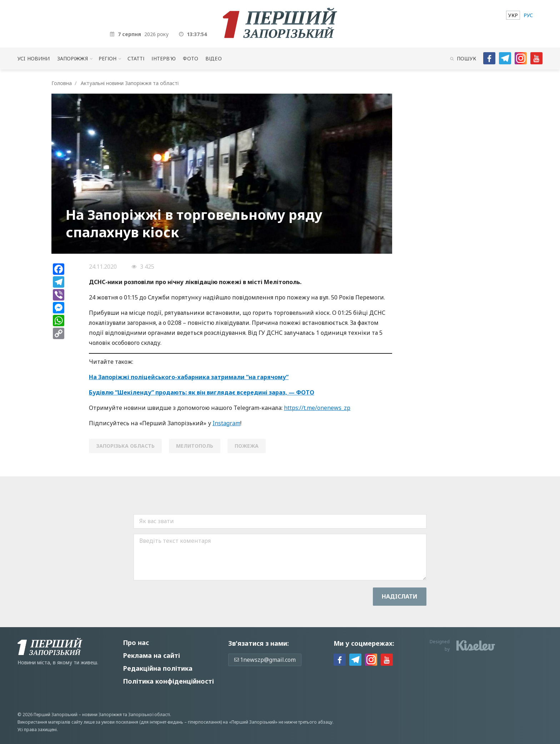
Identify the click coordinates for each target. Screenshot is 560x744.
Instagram (226, 423)
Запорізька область (125, 446)
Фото (191, 58)
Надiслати (400, 596)
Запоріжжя (72, 58)
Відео (214, 58)
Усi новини (34, 58)
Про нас (136, 643)
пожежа (247, 446)
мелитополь (195, 446)
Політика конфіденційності (168, 681)
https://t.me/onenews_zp (317, 408)
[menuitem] (513, 15)
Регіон (108, 58)
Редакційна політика (158, 668)
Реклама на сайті (151, 655)
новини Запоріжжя (102, 715)
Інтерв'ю (164, 58)
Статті (136, 58)
